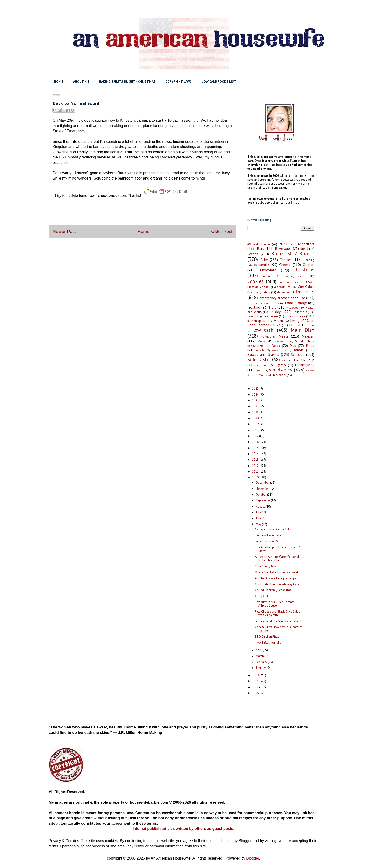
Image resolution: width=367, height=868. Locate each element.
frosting (254, 307)
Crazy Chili (262, 596)
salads (299, 350)
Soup (310, 360)
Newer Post (64, 231)
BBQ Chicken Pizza (267, 637)
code (286, 276)
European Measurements (263, 303)
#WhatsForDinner (259, 244)
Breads (253, 254)
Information (295, 316)
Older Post (222, 231)
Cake (264, 260)
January (261, 668)
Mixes (262, 341)
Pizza (310, 346)
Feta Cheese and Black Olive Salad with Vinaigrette (278, 613)
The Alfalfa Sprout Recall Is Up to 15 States (279, 549)
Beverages (283, 248)
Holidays (275, 312)
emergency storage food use (282, 298)
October (261, 495)
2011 (256, 472)
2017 (256, 436)
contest (302, 276)
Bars (261, 248)
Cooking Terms (288, 282)
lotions (310, 325)
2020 (256, 418)
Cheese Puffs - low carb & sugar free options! (279, 629)
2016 (256, 442)
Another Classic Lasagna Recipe (276, 578)
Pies (293, 346)
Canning (309, 260)
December (263, 483)
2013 (256, 460)
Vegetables (281, 370)
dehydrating (262, 292)
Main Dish (303, 330)
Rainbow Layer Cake (268, 535)
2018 (256, 430)
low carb (263, 330)
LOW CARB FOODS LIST (219, 81)
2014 (256, 454)
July (259, 512)
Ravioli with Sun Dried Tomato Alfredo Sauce (275, 604)
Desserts (305, 292)
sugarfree (281, 365)
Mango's (266, 337)
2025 (256, 388)
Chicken (308, 265)
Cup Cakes (306, 287)
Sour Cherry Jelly (266, 566)
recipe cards (279, 350)
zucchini (281, 375)
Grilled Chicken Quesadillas (273, 590)
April (259, 650)
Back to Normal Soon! (270, 541)
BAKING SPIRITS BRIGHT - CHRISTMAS (127, 81)
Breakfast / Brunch (293, 253)
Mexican (308, 336)
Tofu (260, 370)
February (262, 662)
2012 (256, 466)
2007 (256, 687)
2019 (256, 424)
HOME (59, 81)
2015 (256, 448)
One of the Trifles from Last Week (277, 572)
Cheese (285, 265)
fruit (272, 307)
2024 (283, 244)
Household (300, 312)
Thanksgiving (304, 365)
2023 (256, 400)
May (259, 524)
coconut (267, 276)
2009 (256, 675)
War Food (265, 375)
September (263, 500)
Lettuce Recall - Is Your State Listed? (278, 621)
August (261, 506)
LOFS (293, 325)
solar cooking (291, 360)
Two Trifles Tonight (268, 642)
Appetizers (306, 244)
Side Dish (258, 359)
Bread (304, 249)
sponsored (262, 365)
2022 (256, 406)
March (260, 656)
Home (144, 231)
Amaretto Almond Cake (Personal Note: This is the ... (277, 559)
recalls (260, 350)
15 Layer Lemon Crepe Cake (273, 529)
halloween (294, 307)
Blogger (253, 858)
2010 (256, 477)
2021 (256, 412)
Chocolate (268, 270)
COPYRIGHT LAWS (179, 81)
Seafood (298, 354)
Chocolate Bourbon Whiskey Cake (277, 584)
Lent (281, 321)
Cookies (255, 281)
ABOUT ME (81, 81)
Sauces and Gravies (263, 354)
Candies (286, 260)
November (263, 489)
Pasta (276, 346)
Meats (284, 336)
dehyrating (284, 292)
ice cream (271, 316)
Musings (279, 342)
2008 (256, 681)
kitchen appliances (260, 321)
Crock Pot (284, 287)
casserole (262, 265)
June (259, 518)
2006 (256, 693)
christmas (304, 270)
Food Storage (296, 303)
